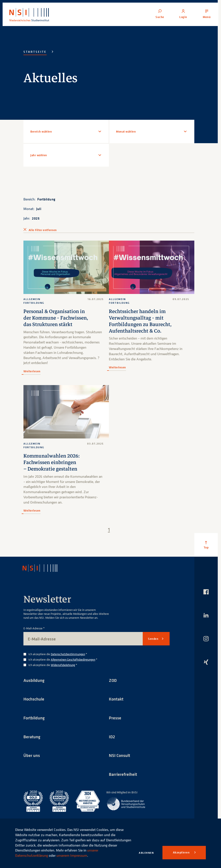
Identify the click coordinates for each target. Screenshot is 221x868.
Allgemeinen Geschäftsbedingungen (73, 658)
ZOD (113, 679)
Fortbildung (46, 199)
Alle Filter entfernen (43, 230)
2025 (36, 218)
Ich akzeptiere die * (58, 653)
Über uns (32, 755)
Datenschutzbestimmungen (68, 653)
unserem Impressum (72, 855)
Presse (115, 717)
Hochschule (34, 698)
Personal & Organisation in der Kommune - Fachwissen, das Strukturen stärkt (56, 318)
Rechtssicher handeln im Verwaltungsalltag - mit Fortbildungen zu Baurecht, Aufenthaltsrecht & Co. (140, 321)
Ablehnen (146, 853)
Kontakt (116, 698)
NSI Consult (120, 755)
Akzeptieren (182, 852)
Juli (39, 209)
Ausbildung (34, 679)
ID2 (112, 736)
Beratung (32, 736)
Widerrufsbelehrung (63, 664)
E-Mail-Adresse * (34, 628)
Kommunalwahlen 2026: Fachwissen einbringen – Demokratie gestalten (52, 462)
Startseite (35, 52)
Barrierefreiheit (123, 774)
